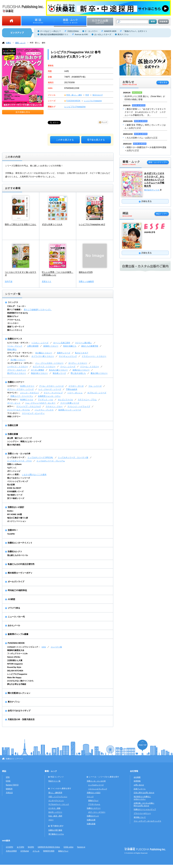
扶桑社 (8, 43)
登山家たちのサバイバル (18, 555)
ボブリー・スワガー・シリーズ (20, 389)
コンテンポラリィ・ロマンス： (20, 363)
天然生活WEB (11, 851)
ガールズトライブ (16, 582)
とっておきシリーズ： (17, 457)
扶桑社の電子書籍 (55, 830)
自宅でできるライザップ (19, 711)
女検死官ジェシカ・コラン (49, 396)
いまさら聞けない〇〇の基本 (34, 474)
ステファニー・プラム (87, 400)
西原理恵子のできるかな (18, 313)
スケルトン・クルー (54, 406)
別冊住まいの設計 (16, 507)
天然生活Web (73, 31)
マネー (51, 820)
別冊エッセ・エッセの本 (19, 454)
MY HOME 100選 (15, 514)
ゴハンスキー (13, 323)
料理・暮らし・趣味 (38, 43)
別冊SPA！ (13, 530)
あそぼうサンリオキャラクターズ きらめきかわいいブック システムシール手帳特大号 (154, 180)
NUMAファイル (27, 400)
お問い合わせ (139, 785)
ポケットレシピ (14, 471)
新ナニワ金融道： (15, 309)
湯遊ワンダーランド (16, 327)
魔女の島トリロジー (99, 373)
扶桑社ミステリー (16, 382)
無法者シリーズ (59, 373)
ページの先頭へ (142, 746)
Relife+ (10, 511)
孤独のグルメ (13, 316)
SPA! (8, 777)
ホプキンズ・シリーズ (97, 393)
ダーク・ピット (14, 403)
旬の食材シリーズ (15, 495)
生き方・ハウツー (55, 812)
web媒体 (6, 841)
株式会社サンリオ (152, 190)
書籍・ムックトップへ (158, 162)
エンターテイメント (56, 800)
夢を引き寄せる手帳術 (17, 684)
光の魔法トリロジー (44, 353)
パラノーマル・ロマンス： (19, 356)
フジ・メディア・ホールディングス (147, 821)
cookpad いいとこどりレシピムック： (24, 647)
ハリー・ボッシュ (75, 393)
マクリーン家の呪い (83, 343)
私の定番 (11, 485)
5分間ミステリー (27, 386)
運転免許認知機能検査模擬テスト (54, 34)
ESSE (8, 781)
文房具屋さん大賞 (15, 660)
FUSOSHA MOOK (73, 101)
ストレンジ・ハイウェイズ (79, 406)
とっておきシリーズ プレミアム (51, 461)
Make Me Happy (14, 677)
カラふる (36, 851)
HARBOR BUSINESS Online (49, 847)
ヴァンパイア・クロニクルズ (29, 406)
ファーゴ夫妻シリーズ (70, 403)
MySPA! (31, 847)
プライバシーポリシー (142, 813)
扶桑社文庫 (13, 425)
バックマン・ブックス (44, 410)
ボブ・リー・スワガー (97, 812)
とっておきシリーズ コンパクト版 (73, 457)
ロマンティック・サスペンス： (20, 353)
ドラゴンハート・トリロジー (94, 356)
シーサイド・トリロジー (18, 366)
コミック (90, 797)
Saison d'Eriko (14, 657)
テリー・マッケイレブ (53, 393)
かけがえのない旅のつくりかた (20, 681)
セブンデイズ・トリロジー (44, 366)
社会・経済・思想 (55, 816)
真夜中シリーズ (64, 353)
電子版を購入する (96, 140)
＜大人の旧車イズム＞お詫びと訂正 (141, 138)
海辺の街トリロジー (39, 373)
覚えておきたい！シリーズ (19, 478)
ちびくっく (12, 468)
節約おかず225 (86, 272)
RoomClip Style (14, 667)
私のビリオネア (82, 353)
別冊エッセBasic (14, 464)
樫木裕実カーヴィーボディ (20, 573)
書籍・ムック (20, 43)
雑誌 (4, 771)
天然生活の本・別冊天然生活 (21, 719)
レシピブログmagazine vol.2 (92, 224)
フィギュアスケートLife (17, 654)
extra (44, 647)
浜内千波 (9, 281)
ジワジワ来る (14, 608)
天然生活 (9, 793)
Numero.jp (81, 847)
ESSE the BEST (14, 488)
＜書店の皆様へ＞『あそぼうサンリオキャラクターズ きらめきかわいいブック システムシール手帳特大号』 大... (145, 112)
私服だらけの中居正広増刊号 (21, 564)
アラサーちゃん (14, 320)
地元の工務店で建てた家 (18, 518)
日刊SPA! (9, 847)
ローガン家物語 (38, 370)
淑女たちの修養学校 (90, 346)
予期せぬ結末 (72, 389)
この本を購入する (65, 140)
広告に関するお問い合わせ (144, 793)
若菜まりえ (47, 281)
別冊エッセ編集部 (86, 281)
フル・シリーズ (95, 386)
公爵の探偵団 (33, 346)
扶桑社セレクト (15, 552)
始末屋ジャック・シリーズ (70, 410)
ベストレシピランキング (18, 481)
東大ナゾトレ (123, 34)
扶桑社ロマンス (15, 339)
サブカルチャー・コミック (59, 804)
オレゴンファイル (65, 400)
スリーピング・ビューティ (33, 413)
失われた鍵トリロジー (58, 370)
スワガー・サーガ (76, 386)
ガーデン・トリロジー (78, 363)
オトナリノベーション (17, 521)
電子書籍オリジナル (56, 834)
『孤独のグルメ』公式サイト (135, 31)
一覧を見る (163, 83)
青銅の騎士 (12, 349)
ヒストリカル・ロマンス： (19, 343)
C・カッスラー (91, 31)
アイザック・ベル (45, 400)
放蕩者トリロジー (51, 346)
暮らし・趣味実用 (55, 793)
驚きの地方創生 (14, 445)
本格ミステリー (14, 416)
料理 (87, 95)
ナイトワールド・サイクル (19, 410)
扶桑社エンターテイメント (20, 543)
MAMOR (9, 789)
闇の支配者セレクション (19, 693)
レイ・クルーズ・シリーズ (50, 389)
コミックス (13, 302)
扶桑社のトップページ (14, 759)
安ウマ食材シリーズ (16, 498)
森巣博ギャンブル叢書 (18, 634)
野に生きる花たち (78, 373)
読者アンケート (140, 789)
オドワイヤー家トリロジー (43, 356)
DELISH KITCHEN (15, 671)
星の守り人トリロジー (17, 373)
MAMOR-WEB (110, 31)
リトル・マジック (15, 346)
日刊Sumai (25, 851)
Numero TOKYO (12, 785)
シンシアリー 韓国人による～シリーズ (24, 441)
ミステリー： (13, 386)
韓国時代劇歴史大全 (16, 650)
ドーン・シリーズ (68, 366)
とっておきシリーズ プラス (19, 461)
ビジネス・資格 (54, 808)
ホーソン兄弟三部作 (62, 343)
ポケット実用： (14, 474)
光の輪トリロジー (18, 360)
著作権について (140, 817)
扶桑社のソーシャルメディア (145, 809)
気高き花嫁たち (70, 346)
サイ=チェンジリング (68, 356)
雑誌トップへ (162, 214)
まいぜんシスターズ (103, 34)
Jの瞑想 (11, 599)
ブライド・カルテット (17, 370)
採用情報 (137, 781)
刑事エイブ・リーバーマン (22, 396)
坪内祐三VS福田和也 (17, 590)
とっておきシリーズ (96, 785)
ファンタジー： (14, 413)
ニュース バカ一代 (16, 617)
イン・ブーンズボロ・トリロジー (49, 363)
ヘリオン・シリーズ (40, 343)
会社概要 (137, 777)
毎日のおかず (98, 95)
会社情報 (134, 771)
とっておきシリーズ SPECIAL (40, 457)
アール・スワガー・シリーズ (51, 386)
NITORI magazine (15, 664)
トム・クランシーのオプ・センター (40, 403)
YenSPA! (11, 534)
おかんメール (14, 625)
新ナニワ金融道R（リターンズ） (38, 309)
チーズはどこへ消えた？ (51, 31)
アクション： (13, 400)
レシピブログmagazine (93, 101)
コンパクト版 (56, 647)
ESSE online (69, 847)
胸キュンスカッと (15, 330)
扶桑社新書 (13, 434)
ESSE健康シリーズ (15, 491)
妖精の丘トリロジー (81, 370)
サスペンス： (13, 393)
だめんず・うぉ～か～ (17, 306)
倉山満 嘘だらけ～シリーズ (19, 438)
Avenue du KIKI (81, 34)
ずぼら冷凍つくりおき (52, 224)
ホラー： (11, 406)
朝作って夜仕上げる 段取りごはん (21, 224)
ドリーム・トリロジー (90, 366)
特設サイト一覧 (54, 781)
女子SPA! (20, 847)
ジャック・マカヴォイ (30, 393)
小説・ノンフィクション (58, 797)
